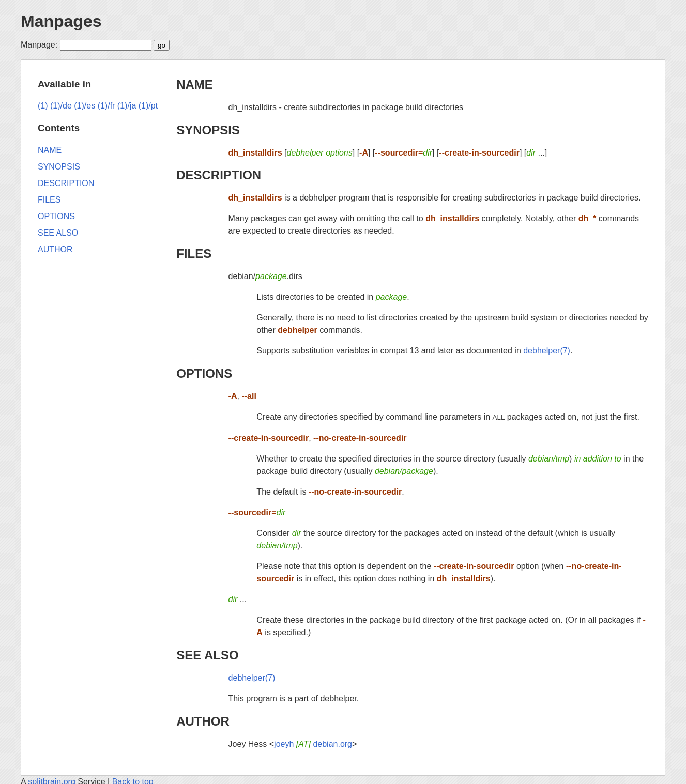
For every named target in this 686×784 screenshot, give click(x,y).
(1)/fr (106, 106)
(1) (43, 106)
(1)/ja (127, 106)
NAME (195, 84)
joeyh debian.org (313, 744)
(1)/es (85, 106)
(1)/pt (148, 106)
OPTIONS (204, 373)
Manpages (61, 21)
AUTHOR (203, 721)
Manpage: (39, 45)
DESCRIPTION (219, 175)
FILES (194, 253)
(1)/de (61, 106)
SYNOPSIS (208, 130)
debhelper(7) (547, 351)
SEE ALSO (207, 655)
